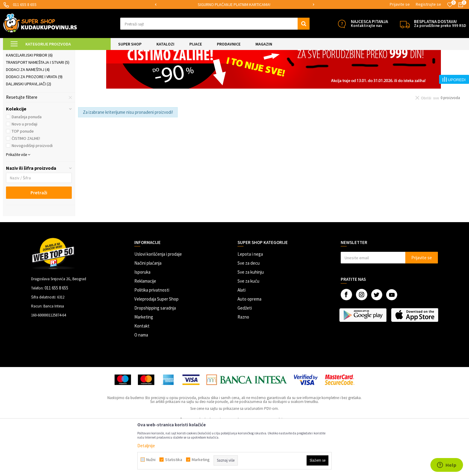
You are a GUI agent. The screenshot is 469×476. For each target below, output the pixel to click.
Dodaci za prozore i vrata (34, 127)
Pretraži (39, 242)
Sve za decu (249, 313)
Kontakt (142, 376)
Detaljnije (146, 446)
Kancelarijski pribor (29, 105)
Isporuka (142, 322)
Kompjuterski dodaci (29, 98)
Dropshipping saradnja (155, 358)
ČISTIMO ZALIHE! (26, 188)
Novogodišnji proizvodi (32, 195)
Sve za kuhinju (251, 322)
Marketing (144, 367)
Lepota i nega (250, 304)
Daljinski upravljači (29, 134)
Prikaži (404, 69)
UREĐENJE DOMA (72, 54)
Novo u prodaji (25, 174)
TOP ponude (23, 181)
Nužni (151, 460)
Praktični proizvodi (106, 54)
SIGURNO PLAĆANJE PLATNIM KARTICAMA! (234, 4)
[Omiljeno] (450, 5)
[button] (215, 24)
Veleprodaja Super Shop (156, 349)
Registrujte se (428, 4)
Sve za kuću (248, 331)
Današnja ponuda (27, 167)
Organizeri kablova (28, 84)
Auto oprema (249, 349)
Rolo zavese (21, 91)
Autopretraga (331, 69)
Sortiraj (357, 69)
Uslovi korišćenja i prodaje (158, 304)
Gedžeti (245, 358)
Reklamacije (145, 331)
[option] (235, 5)
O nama (141, 385)
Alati (242, 340)
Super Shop (44, 54)
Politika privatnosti (152, 340)
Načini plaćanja (148, 313)
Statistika (174, 460)
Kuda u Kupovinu (17, 54)
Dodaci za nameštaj (28, 119)
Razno (243, 367)
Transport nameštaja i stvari (38, 112)
